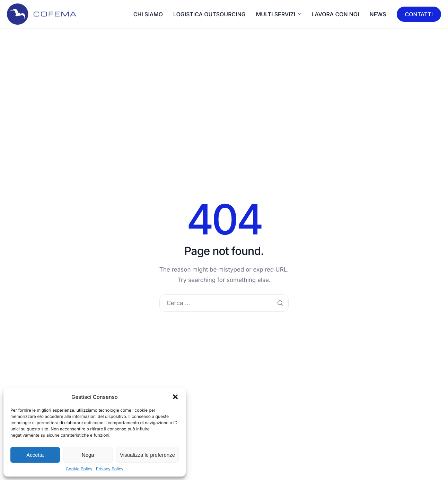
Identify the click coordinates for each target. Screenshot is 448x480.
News (378, 14)
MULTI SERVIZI (279, 14)
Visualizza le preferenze (147, 455)
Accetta (35, 455)
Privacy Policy (110, 469)
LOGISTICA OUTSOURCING (209, 14)
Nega (88, 455)
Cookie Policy (79, 469)
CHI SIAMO (148, 14)
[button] (175, 397)
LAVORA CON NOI (335, 14)
